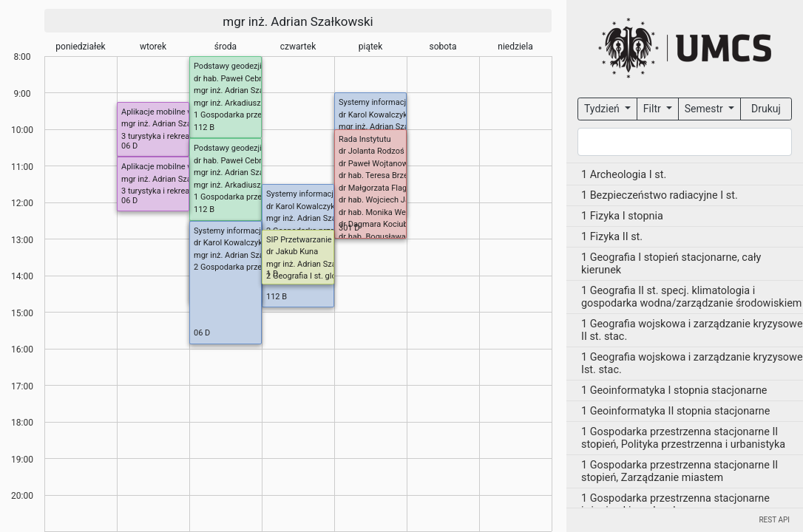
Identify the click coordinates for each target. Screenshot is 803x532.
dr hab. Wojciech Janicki (383, 200)
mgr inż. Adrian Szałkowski (298, 21)
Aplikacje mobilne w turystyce (175, 112)
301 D (349, 228)
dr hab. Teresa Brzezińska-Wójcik (398, 175)
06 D (129, 146)
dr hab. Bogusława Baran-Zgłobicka (403, 237)
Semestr (705, 109)
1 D (272, 274)
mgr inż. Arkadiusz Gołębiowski (250, 103)
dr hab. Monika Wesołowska (390, 212)
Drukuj (766, 109)
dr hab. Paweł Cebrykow (237, 79)
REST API (774, 520)
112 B (204, 127)
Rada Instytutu (365, 139)
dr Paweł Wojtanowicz (379, 164)
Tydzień (603, 109)
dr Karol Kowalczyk (373, 115)
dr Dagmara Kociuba (376, 224)
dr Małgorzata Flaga (375, 188)
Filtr (653, 109)
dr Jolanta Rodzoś (372, 151)
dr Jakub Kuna (292, 252)
